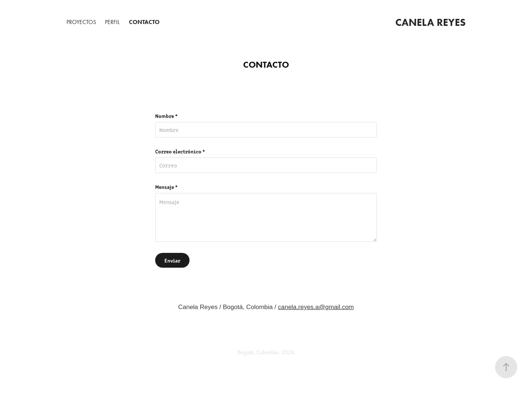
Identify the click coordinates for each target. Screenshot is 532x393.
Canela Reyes (430, 22)
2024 (287, 352)
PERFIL (112, 22)
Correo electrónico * (180, 151)
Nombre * (166, 116)
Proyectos (81, 22)
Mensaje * (166, 187)
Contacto (144, 22)
